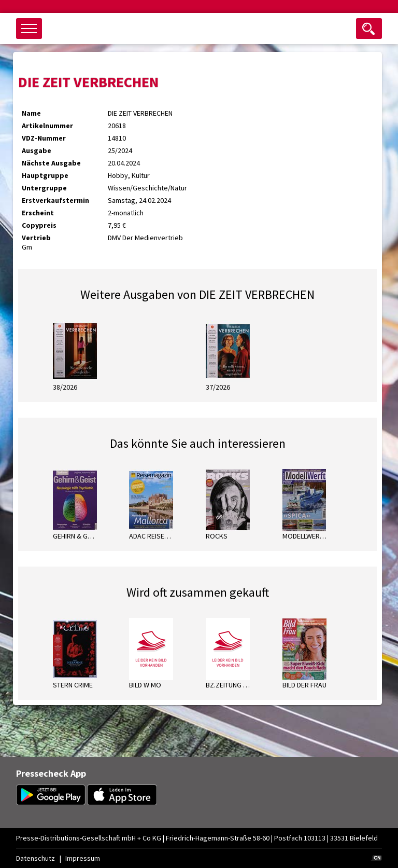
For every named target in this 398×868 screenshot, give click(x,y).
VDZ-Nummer (44, 138)
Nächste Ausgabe (51, 163)
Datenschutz (35, 858)
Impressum (83, 858)
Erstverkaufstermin (55, 200)
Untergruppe (44, 188)
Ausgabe (37, 150)
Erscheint (38, 213)
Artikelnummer (47, 126)
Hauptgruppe (45, 175)
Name (31, 113)
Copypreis (39, 225)
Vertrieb (36, 238)
